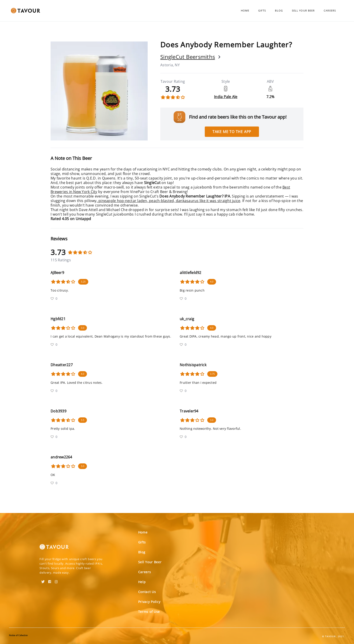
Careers (330, 10)
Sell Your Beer (303, 10)
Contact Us (147, 592)
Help (142, 582)
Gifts (262, 10)
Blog (279, 10)
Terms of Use (149, 612)
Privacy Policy (149, 602)
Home (245, 10)
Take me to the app (232, 132)
